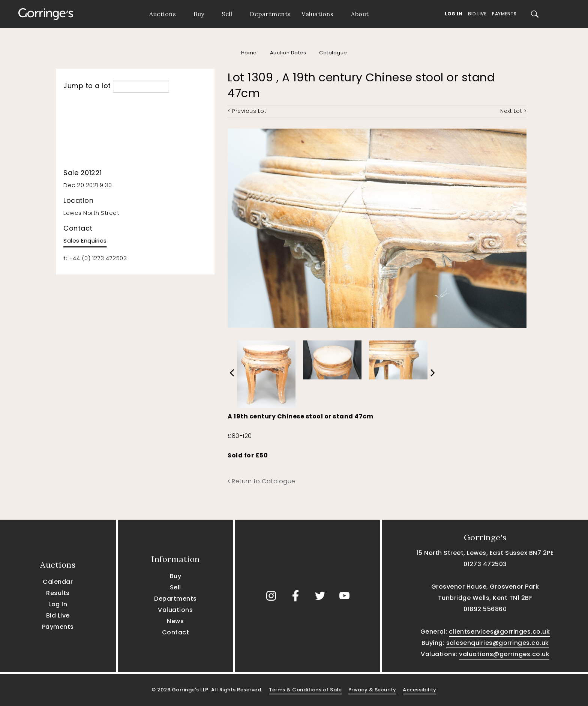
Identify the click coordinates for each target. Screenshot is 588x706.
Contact (176, 632)
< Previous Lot (247, 111)
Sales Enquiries (85, 241)
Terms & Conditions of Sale (305, 690)
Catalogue (333, 53)
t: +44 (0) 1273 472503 (95, 258)
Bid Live (477, 14)
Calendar (58, 582)
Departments (270, 14)
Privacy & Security (372, 690)
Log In (454, 14)
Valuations (317, 14)
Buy (199, 14)
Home (249, 53)
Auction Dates (288, 53)
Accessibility (420, 690)
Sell (227, 14)
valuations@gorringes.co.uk (504, 654)
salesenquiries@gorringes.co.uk (498, 643)
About (360, 14)
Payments (504, 14)
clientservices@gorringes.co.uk (499, 632)
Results (58, 593)
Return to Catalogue (262, 481)
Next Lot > (513, 111)
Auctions (163, 14)
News (175, 621)
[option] (266, 372)
